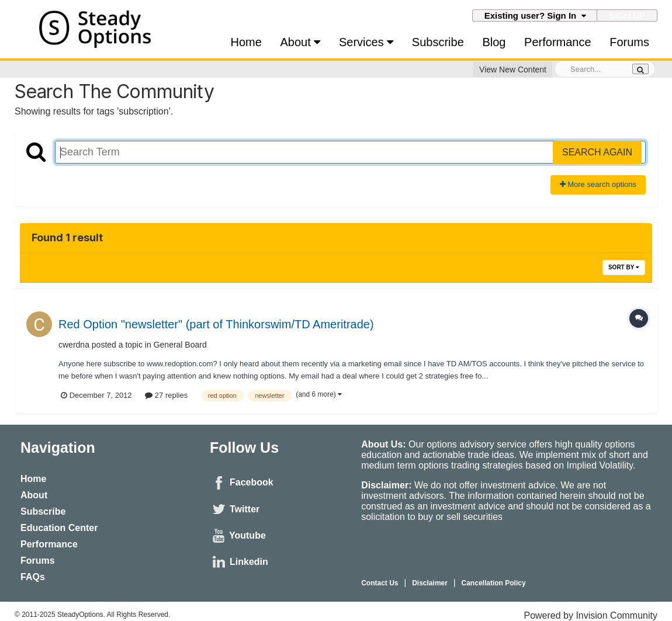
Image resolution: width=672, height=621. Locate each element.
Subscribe (438, 42)
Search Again (597, 152)
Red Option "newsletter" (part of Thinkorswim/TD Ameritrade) (216, 324)
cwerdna (74, 345)
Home (246, 42)
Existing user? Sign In (535, 15)
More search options (598, 184)
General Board (180, 345)
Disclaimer (430, 583)
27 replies (166, 395)
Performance (558, 42)
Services (366, 42)
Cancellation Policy (494, 583)
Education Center (59, 528)
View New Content (513, 70)
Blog (494, 42)
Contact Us (380, 583)
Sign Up (627, 15)
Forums (629, 42)
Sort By (624, 267)
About (301, 42)
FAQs (33, 577)
